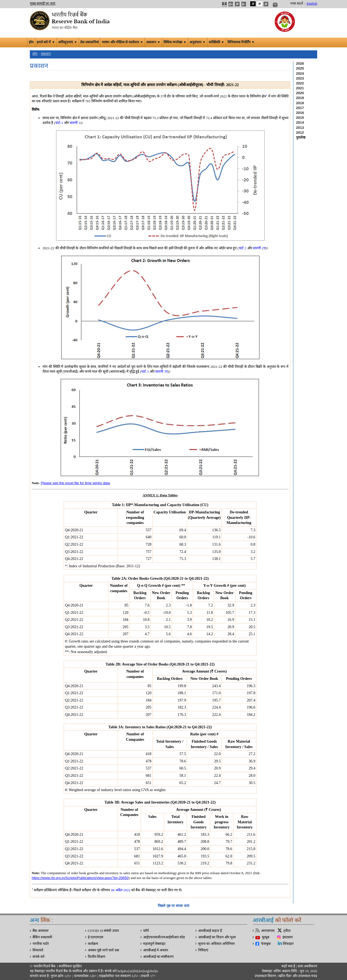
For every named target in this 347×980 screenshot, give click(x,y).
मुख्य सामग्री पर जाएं (43, 4)
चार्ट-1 (59, 123)
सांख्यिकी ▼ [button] (217, 42)
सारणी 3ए (162, 371)
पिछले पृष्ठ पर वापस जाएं (173, 906)
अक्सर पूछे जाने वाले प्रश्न (103, 950)
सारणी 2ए (259, 248)
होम (31, 42)
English (312, 4)
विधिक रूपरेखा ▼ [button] (175, 42)
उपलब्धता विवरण (265, 976)
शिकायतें (38, 950)
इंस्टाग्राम (288, 937)
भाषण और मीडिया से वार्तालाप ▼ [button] (123, 42)
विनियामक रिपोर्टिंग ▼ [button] (241, 42)
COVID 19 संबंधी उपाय (103, 931)
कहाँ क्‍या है (289, 966)
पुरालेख (301, 137)
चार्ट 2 (243, 248)
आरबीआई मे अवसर (156, 950)
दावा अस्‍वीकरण (307, 966)
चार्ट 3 (145, 371)
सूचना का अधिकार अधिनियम (216, 944)
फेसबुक (266, 944)
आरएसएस (268, 931)
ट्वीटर (287, 931)
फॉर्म (146, 931)
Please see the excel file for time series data (75, 483)
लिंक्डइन (288, 944)
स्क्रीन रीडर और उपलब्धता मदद (297, 976)
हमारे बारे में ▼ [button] (46, 42)
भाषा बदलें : (298, 4)
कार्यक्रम (93, 944)
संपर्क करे (38, 957)
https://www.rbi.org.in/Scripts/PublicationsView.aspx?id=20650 (80, 878)
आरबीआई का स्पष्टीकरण (158, 957)
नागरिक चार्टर (41, 944)
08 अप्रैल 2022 (121, 890)
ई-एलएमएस (96, 937)
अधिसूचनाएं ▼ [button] (68, 42)
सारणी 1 (75, 123)
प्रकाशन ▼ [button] (153, 42)
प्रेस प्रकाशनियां (89, 42)
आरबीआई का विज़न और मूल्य (217, 937)
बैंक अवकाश (41, 931)
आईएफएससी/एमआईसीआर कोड (164, 937)
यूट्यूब (266, 937)
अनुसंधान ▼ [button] (198, 42)
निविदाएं (203, 950)
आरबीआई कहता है (210, 931)
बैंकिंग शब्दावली (42, 937)
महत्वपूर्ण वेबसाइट (154, 944)
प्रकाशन (46, 54)
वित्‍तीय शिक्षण (97, 957)
